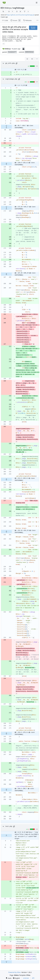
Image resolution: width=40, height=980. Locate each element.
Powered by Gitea (14, 972)
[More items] (37, 20)
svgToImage (19, 8)
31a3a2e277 (12, 52)
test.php (9, 826)
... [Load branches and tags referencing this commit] (4, 44)
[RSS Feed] (3, 12)
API (33, 978)
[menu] (37, 59)
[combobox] (27, 59)
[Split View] (32, 59)
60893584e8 (29, 52)
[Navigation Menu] (37, 3)
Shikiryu (8, 8)
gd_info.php (10, 63)
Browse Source (33, 28)
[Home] (4, 3)
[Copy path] (17, 63)
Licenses (26, 978)
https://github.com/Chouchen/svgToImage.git (20, 15)
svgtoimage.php (11, 79)
